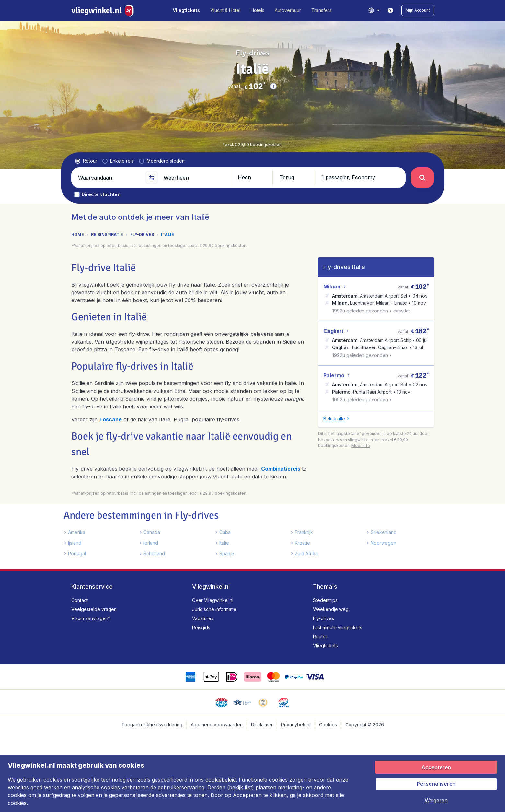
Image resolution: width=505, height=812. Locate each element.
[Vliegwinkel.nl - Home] (104, 10)
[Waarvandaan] (109, 178)
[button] (418, 10)
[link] (390, 10)
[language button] (374, 10)
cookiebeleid (221, 780)
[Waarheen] (194, 178)
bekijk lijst (241, 787)
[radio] (86, 161)
